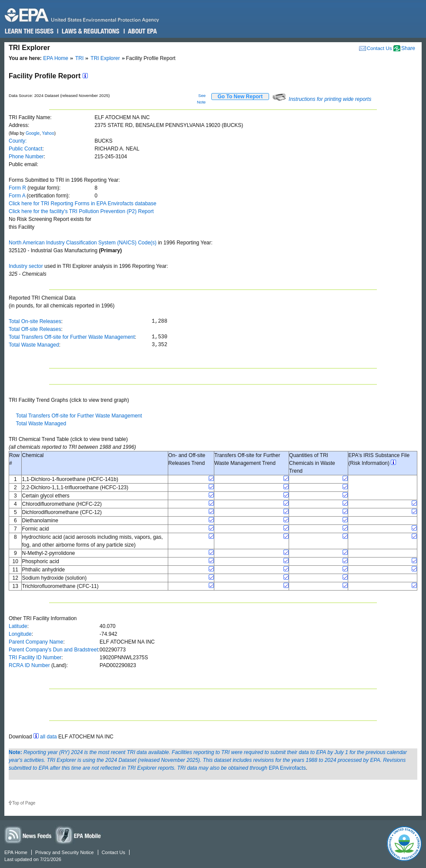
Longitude (20, 634)
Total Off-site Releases (35, 329)
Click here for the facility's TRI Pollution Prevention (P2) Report (81, 211)
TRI (79, 58)
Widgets (79, 835)
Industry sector (26, 266)
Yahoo (48, 133)
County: (18, 141)
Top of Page (24, 803)
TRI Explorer (105, 58)
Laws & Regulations (90, 31)
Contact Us (379, 48)
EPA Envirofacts (287, 768)
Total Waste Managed (34, 345)
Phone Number (26, 157)
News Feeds (28, 835)
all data (48, 737)
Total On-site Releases (35, 321)
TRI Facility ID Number (35, 658)
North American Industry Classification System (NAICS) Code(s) (83, 243)
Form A (17, 196)
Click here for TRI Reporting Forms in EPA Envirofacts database (83, 204)
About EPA (142, 31)
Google (33, 133)
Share (408, 48)
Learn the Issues (29, 31)
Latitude (18, 626)
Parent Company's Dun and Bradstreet (53, 650)
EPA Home (56, 58)
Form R (17, 188)
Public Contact (25, 149)
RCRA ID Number (29, 665)
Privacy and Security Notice (65, 852)
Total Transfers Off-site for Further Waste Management (72, 337)
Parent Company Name (36, 642)
